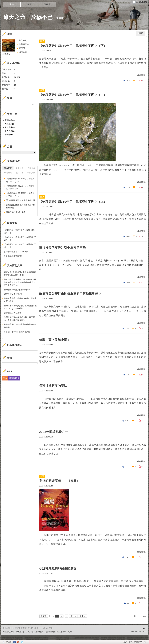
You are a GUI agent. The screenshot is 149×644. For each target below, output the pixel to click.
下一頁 (73, 616)
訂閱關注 (23, 48)
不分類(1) (9, 134)
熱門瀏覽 (8, 173)
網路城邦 (138, 642)
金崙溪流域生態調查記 (13, 256)
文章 (12, 4)
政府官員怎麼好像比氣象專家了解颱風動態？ (70, 294)
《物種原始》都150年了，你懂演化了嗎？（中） (73, 95)
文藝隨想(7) (10, 120)
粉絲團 (9, 642)
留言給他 (23, 52)
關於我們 (20, 632)
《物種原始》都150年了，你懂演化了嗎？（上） (73, 202)
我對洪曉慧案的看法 (53, 386)
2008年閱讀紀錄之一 (54, 432)
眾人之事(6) (10, 131)
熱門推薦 (31, 173)
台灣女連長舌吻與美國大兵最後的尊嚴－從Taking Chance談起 (20, 307)
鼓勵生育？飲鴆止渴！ (55, 340)
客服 (70, 632)
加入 (131, 642)
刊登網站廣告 (8, 632)
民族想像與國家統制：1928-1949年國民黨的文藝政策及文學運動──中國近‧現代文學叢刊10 (20, 282)
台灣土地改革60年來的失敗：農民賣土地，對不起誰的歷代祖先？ (20, 319)
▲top (144, 628)
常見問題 (30, 632)
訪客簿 (47, 4)
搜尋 (33, 105)
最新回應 (20, 168)
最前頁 (44, 616)
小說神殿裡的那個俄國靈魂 (58, 568)
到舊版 (60, 18)
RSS (5, 378)
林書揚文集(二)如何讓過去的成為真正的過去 (20, 326)
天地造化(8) (10, 127)
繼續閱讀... (142, 75)
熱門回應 (20, 173)
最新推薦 (31, 168)
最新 (141, 33)
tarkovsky (6, 54)
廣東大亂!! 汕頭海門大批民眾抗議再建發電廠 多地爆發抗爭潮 (20, 274)
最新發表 (8, 168)
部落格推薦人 (15, 345)
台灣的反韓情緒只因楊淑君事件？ (18, 290)
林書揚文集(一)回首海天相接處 (17, 332)
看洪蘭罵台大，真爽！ (13, 313)
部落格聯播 (14, 378)
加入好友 (23, 40)
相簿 (29, 4)
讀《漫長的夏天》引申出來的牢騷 (62, 248)
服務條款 (39, 632)
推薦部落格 (24, 44)
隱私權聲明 (61, 632)
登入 (125, 642)
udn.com (143, 632)
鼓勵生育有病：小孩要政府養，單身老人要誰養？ (20, 300)
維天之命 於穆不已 (28, 17)
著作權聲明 (50, 632)
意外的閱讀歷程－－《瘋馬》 (59, 481)
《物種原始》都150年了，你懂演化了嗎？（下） (73, 46)
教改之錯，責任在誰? (13, 294)
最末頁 (83, 616)
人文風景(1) (10, 124)
